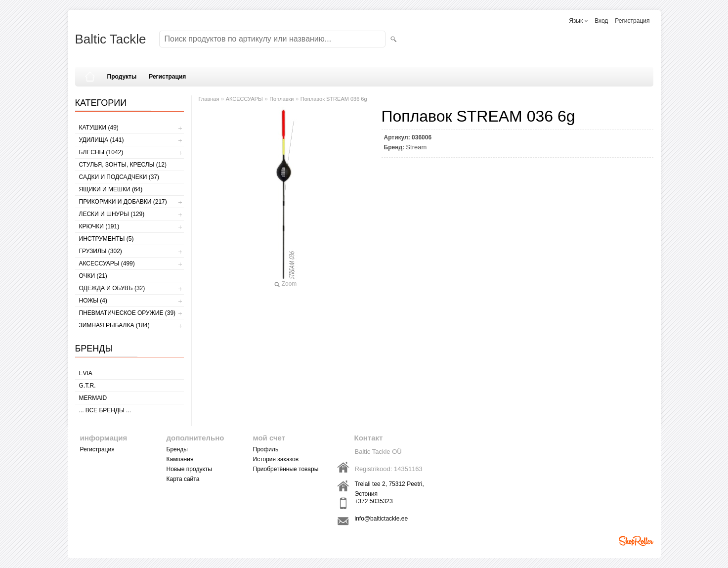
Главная (209, 99)
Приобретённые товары (286, 469)
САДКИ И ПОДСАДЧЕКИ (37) (119, 177)
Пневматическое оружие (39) (128, 313)
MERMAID (93, 398)
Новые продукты (189, 469)
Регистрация (632, 21)
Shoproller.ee (636, 541)
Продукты (122, 77)
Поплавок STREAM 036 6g (334, 99)
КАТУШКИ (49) (99, 128)
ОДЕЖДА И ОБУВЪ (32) (112, 288)
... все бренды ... (105, 410)
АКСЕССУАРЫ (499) (107, 263)
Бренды (177, 449)
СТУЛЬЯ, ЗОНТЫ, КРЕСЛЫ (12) (123, 165)
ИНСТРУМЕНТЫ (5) (107, 239)
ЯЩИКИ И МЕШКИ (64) (111, 189)
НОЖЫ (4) (93, 301)
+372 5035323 (374, 501)
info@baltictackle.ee (382, 519)
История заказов (276, 459)
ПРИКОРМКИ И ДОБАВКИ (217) (123, 202)
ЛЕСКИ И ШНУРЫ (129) (112, 214)
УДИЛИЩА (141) (102, 140)
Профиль (266, 449)
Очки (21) (93, 276)
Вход (601, 21)
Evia (86, 373)
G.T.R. (87, 386)
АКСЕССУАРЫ (244, 99)
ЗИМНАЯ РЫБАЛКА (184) (114, 325)
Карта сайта (183, 479)
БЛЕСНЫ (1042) (101, 152)
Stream (416, 147)
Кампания (180, 459)
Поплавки (281, 99)
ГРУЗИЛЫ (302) (101, 251)
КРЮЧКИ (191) (99, 226)
